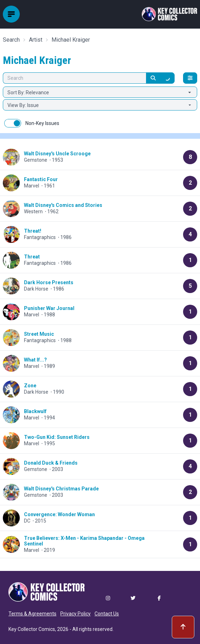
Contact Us (107, 614)
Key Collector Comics (32, 629)
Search (11, 40)
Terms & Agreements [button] (32, 614)
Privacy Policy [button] (75, 614)
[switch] (13, 123)
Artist (36, 40)
